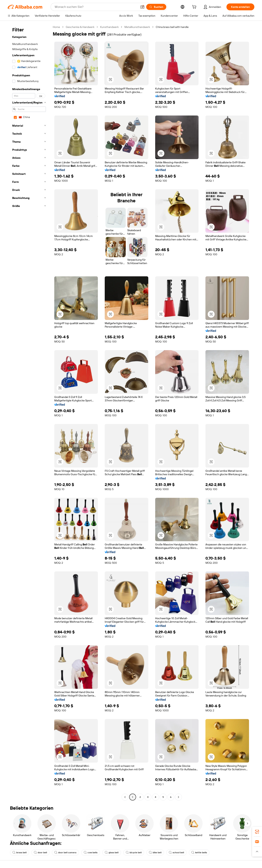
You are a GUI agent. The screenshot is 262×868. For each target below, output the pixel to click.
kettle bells (199, 853)
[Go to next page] (178, 797)
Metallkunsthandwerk (137, 27)
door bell (40, 853)
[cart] (195, 7)
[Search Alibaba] (96, 7)
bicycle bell (134, 853)
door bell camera (65, 853)
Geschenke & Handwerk (80, 27)
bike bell (155, 853)
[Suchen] (156, 7)
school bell (176, 853)
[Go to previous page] (125, 797)
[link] (257, 832)
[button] (142, 7)
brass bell (19, 853)
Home (56, 27)
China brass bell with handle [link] (172, 27)
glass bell (112, 853)
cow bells (91, 853)
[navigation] (29, 412)
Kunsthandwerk (109, 27)
